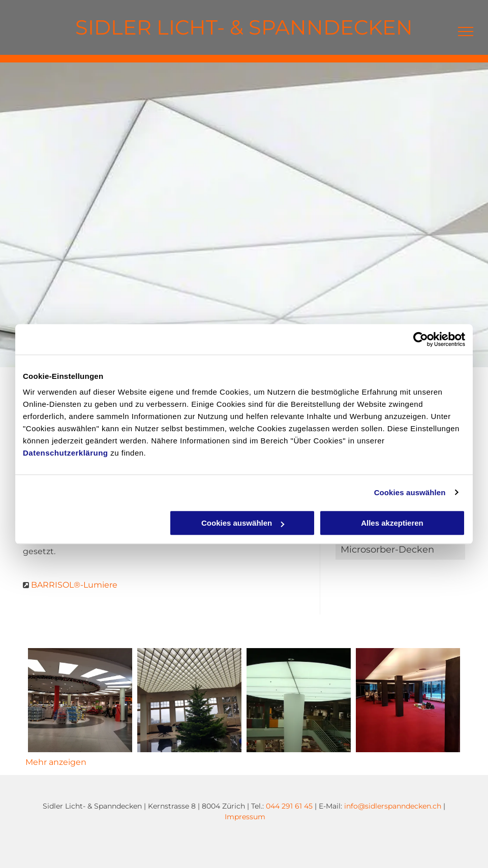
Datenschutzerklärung (66, 453)
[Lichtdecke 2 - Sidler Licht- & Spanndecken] (299, 700)
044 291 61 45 (289, 806)
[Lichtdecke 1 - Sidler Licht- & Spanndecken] (189, 700)
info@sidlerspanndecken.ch (393, 806)
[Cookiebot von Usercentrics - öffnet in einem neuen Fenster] (421, 339)
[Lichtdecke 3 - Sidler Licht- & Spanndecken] (408, 700)
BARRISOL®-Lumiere (74, 585)
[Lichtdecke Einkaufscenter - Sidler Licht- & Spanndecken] (80, 700)
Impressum (245, 817)
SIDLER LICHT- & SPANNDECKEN (244, 27)
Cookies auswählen (410, 492)
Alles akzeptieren (392, 523)
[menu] (466, 31)
